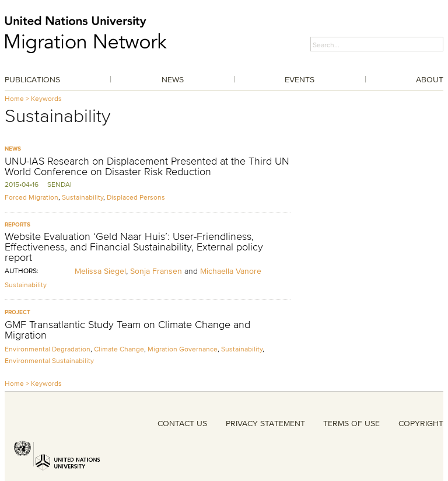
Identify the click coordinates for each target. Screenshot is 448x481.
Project (17, 312)
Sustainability (83, 197)
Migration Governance (183, 349)
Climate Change (119, 349)
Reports (17, 224)
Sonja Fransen (156, 271)
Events (300, 79)
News (173, 79)
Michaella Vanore (231, 271)
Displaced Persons (136, 197)
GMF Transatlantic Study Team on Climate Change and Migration (127, 330)
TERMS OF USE (351, 423)
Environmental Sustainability (49, 360)
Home (14, 98)
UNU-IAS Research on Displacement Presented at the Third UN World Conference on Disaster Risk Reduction (147, 166)
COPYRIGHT (421, 423)
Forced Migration (32, 197)
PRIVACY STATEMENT (265, 423)
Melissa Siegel (100, 271)
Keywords (46, 98)
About (430, 79)
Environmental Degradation (48, 349)
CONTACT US (182, 423)
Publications (32, 79)
